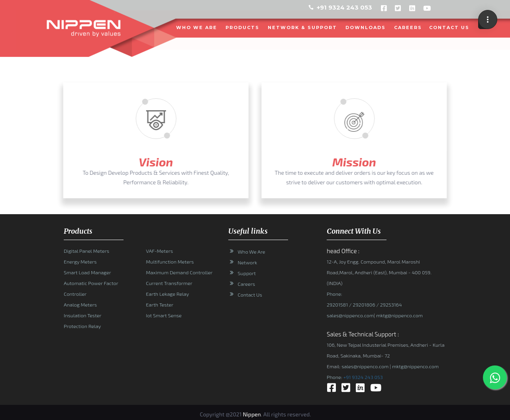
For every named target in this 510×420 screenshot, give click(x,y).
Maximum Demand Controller (179, 273)
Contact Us (250, 295)
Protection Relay (82, 326)
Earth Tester (160, 305)
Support (247, 273)
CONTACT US (450, 27)
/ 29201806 (361, 305)
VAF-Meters (159, 251)
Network (248, 263)
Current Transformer (169, 283)
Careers (408, 27)
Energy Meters (80, 262)
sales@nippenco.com (350, 316)
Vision (154, 162)
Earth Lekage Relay (167, 294)
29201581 (337, 305)
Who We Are (252, 252)
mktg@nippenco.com (399, 316)
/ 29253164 (388, 305)
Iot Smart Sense (164, 316)
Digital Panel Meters (86, 251)
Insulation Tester (82, 316)
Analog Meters (80, 305)
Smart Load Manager (87, 273)
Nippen (252, 415)
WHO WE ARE (197, 27)
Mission (356, 162)
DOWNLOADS (366, 27)
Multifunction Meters (170, 262)
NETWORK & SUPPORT (303, 27)
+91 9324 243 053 (344, 7)
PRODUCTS (243, 27)
